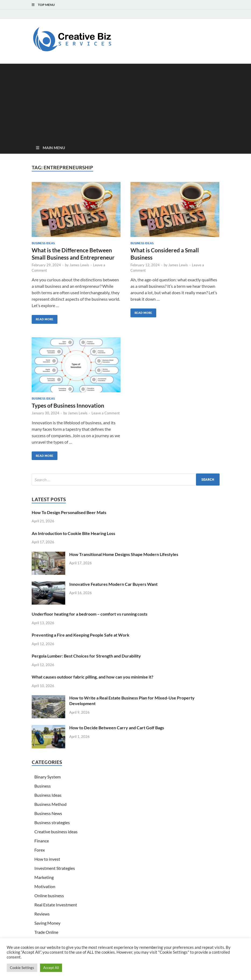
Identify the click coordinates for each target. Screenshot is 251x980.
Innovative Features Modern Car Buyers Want (113, 584)
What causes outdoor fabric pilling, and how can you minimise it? (92, 677)
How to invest (47, 859)
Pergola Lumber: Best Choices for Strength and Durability (86, 656)
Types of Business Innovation (68, 405)
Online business (49, 895)
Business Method (50, 804)
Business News (48, 813)
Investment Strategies (55, 868)
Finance (42, 841)
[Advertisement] (125, 101)
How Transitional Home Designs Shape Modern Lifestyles (124, 554)
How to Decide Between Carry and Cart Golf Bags (117, 728)
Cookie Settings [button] (22, 968)
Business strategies (52, 822)
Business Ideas (43, 243)
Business (43, 786)
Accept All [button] (51, 968)
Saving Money (47, 923)
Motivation (45, 886)
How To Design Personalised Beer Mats (69, 512)
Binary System (48, 777)
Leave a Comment (106, 413)
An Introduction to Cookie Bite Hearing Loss (73, 533)
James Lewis (79, 265)
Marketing (44, 877)
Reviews (42, 914)
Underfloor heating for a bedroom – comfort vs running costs (90, 614)
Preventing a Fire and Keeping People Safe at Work (81, 635)
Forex (40, 850)
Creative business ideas (56, 832)
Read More (43, 318)
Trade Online (46, 932)
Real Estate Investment (56, 905)
